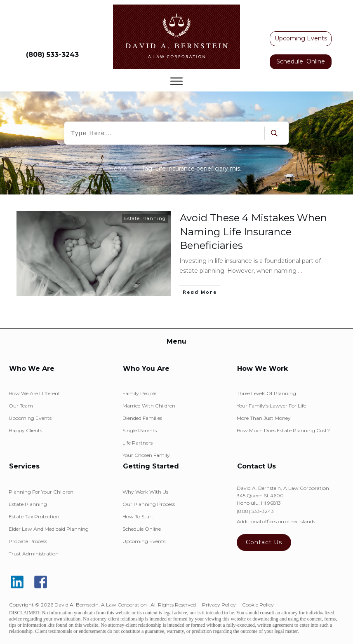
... (300, 271)
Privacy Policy (219, 605)
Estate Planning (145, 218)
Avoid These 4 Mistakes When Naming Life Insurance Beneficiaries (253, 232)
